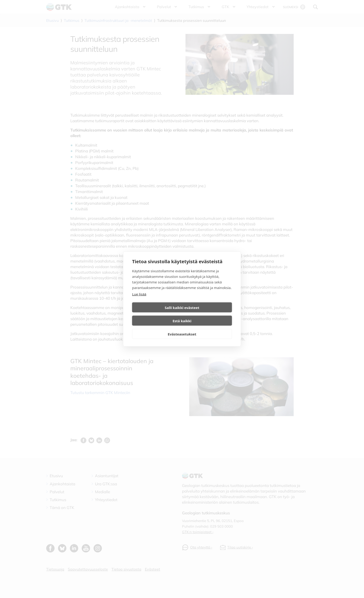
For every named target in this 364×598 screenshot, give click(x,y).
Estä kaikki (208, 314)
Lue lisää (139, 301)
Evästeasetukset (182, 327)
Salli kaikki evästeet (156, 314)
